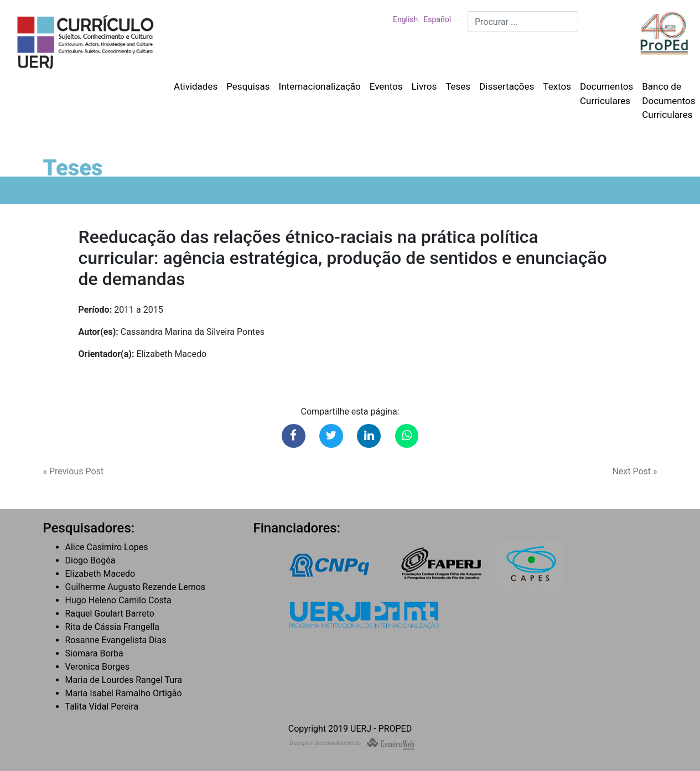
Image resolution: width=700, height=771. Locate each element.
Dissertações (507, 86)
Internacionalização (320, 86)
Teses (458, 86)
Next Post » (634, 471)
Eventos (386, 86)
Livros (424, 86)
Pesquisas (248, 86)
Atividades (196, 86)
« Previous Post (74, 471)
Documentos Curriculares (606, 94)
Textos (557, 86)
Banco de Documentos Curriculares (668, 100)
